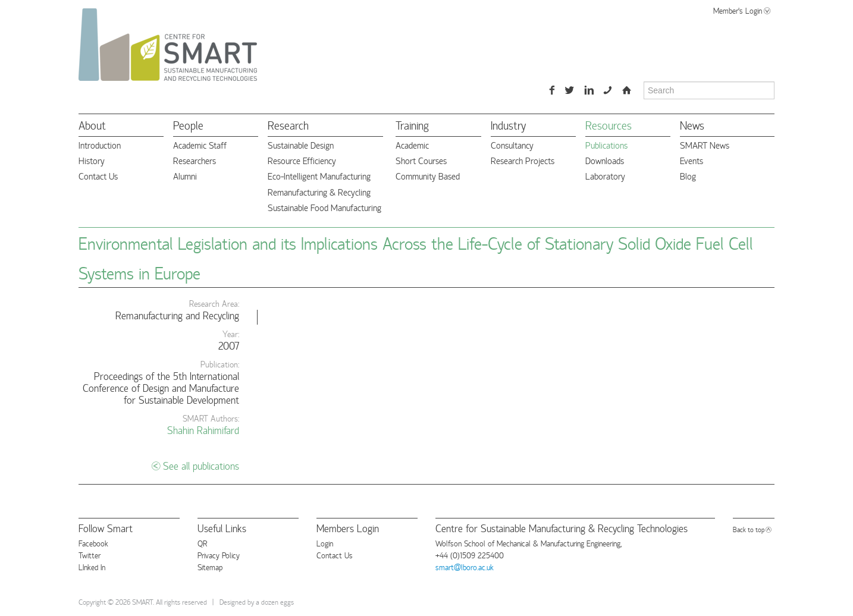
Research (288, 125)
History (92, 160)
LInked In (92, 567)
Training (412, 125)
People (188, 125)
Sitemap (210, 567)
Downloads (605, 160)
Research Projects (523, 160)
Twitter (90, 555)
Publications (606, 145)
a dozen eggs (275, 601)
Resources (609, 125)
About (92, 125)
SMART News (705, 145)
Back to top (749, 529)
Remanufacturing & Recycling (319, 192)
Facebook (93, 543)
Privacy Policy (219, 555)
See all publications (201, 465)
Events (692, 160)
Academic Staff (200, 145)
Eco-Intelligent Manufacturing (319, 176)
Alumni (185, 176)
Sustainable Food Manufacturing (324, 207)
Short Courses (421, 160)
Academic (412, 145)
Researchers (195, 160)
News (692, 125)
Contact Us (98, 176)
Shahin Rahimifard (203, 430)
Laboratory (605, 176)
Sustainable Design (301, 145)
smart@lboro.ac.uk (465, 567)
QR (202, 543)
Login (325, 543)
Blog (688, 176)
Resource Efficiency (302, 160)
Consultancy (512, 145)
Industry (508, 125)
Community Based (428, 176)
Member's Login (738, 10)
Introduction (100, 145)
